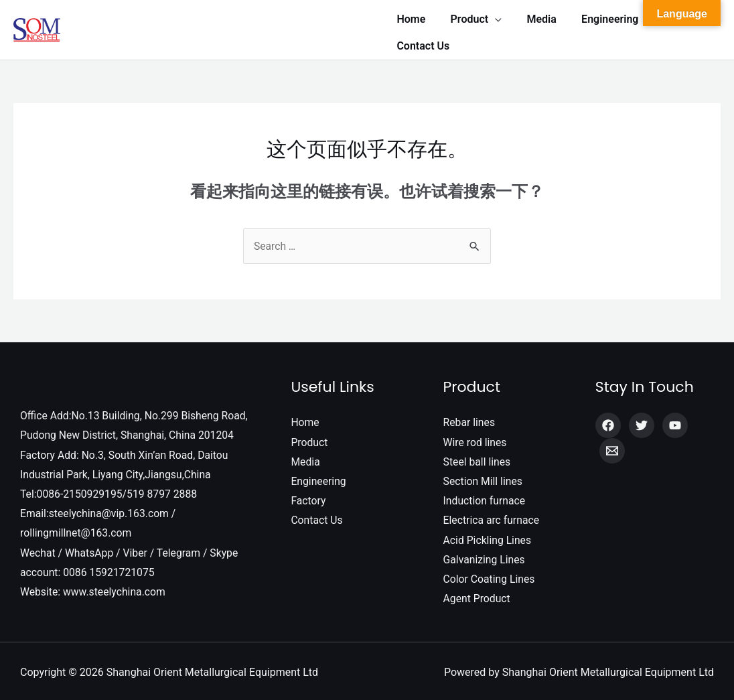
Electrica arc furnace (492, 516)
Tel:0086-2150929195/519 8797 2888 (110, 489)
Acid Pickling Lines (488, 536)
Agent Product (478, 596)
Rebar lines (470, 416)
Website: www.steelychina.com (94, 589)
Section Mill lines (484, 477)
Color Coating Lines (490, 576)
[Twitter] (642, 419)
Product (309, 436)
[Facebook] (608, 419)
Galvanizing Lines (485, 556)
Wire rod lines (476, 436)
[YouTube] (675, 419)
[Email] (612, 445)
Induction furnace (485, 496)
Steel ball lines (478, 457)
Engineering (319, 477)
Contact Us (317, 516)
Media (305, 457)
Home (305, 416)
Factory (308, 496)
